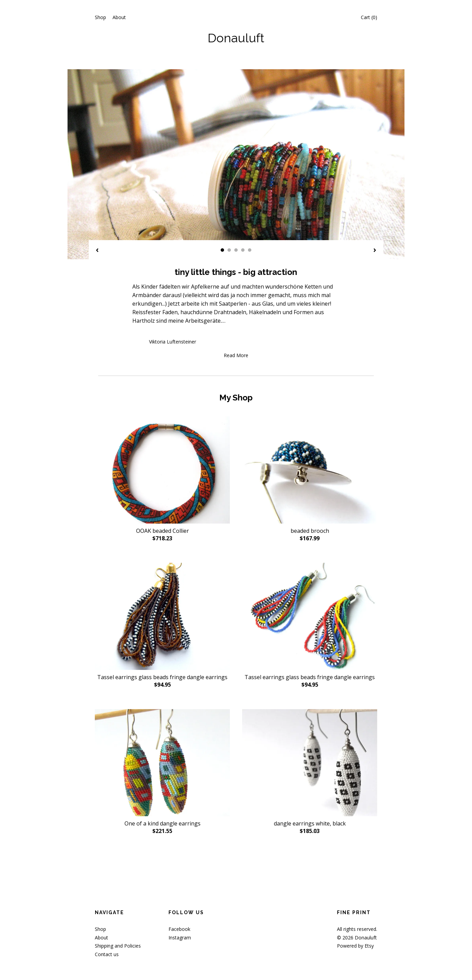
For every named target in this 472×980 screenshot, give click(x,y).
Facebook (179, 929)
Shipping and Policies (118, 946)
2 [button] (229, 250)
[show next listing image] (375, 251)
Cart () (369, 17)
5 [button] (250, 250)
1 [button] (222, 250)
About (119, 17)
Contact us (107, 954)
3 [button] (236, 250)
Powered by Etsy (355, 946)
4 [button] (243, 250)
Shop (100, 17)
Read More (236, 355)
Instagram (180, 938)
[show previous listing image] (97, 251)
